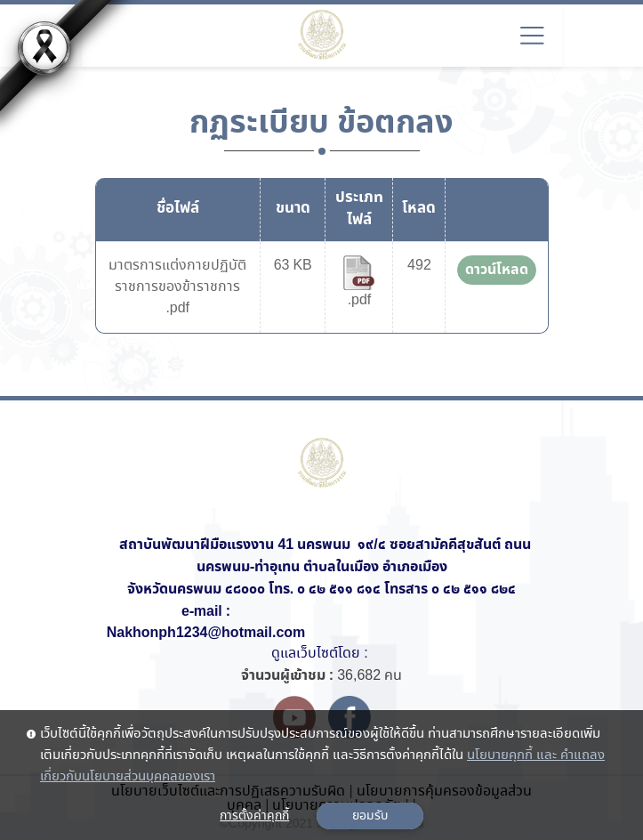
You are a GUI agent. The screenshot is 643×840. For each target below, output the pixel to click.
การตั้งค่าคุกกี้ (254, 816)
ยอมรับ (370, 816)
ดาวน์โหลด (497, 270)
